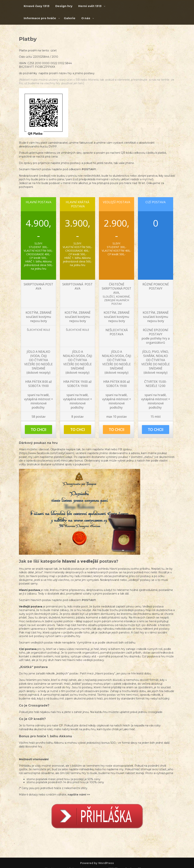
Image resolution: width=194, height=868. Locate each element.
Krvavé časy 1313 (37, 6)
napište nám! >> (79, 795)
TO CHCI (78, 430)
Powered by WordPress (97, 863)
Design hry (64, 6)
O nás (86, 18)
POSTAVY (89, 169)
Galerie (70, 18)
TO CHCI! (38, 430)
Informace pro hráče (40, 18)
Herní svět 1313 (90, 6)
